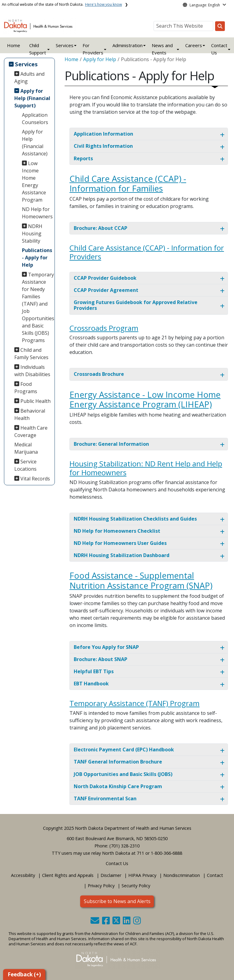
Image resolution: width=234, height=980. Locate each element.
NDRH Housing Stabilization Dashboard (122, 555)
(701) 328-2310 (124, 846)
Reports (83, 158)
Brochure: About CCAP (101, 228)
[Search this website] (220, 26)
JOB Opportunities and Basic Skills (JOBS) (123, 774)
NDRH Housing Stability (32, 234)
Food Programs (26, 388)
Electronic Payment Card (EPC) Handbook (124, 750)
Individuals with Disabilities (32, 371)
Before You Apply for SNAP (106, 647)
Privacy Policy (101, 886)
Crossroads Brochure (99, 374)
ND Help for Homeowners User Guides (120, 543)
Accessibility (23, 875)
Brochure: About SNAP (101, 659)
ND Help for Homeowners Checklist (117, 531)
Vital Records (35, 479)
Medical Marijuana (26, 448)
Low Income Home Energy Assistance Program (34, 182)
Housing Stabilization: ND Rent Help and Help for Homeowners (146, 468)
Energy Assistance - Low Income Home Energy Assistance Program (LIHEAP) (145, 400)
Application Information (103, 134)
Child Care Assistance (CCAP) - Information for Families (128, 184)
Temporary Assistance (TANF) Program (135, 703)
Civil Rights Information (103, 146)
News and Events (162, 49)
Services (26, 64)
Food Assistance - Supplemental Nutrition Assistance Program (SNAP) (141, 580)
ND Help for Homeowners (37, 213)
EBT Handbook (91, 684)
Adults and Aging (30, 78)
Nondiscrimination (182, 875)
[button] (96, 922)
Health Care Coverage (31, 431)
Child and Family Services (31, 354)
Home (14, 45)
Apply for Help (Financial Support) (32, 98)
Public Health (35, 401)
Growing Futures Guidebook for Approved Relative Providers (136, 305)
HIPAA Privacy (142, 875)
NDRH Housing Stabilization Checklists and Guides (135, 519)
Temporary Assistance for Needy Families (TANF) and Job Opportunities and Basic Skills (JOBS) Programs (37, 307)
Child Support (38, 49)
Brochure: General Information (111, 444)
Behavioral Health (30, 414)
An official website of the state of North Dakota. (62, 4)
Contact (215, 875)
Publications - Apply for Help (37, 258)
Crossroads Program (104, 328)
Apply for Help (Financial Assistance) (35, 143)
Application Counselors (35, 119)
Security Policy (136, 886)
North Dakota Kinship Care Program (118, 786)
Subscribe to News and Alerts (117, 901)
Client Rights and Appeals (68, 875)
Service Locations (26, 465)
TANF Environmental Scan (105, 798)
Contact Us (117, 863)
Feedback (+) (24, 974)
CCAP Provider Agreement (106, 290)
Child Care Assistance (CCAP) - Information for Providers (147, 252)
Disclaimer (111, 875)
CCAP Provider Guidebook (105, 278)
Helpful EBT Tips (94, 671)
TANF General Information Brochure (118, 762)
